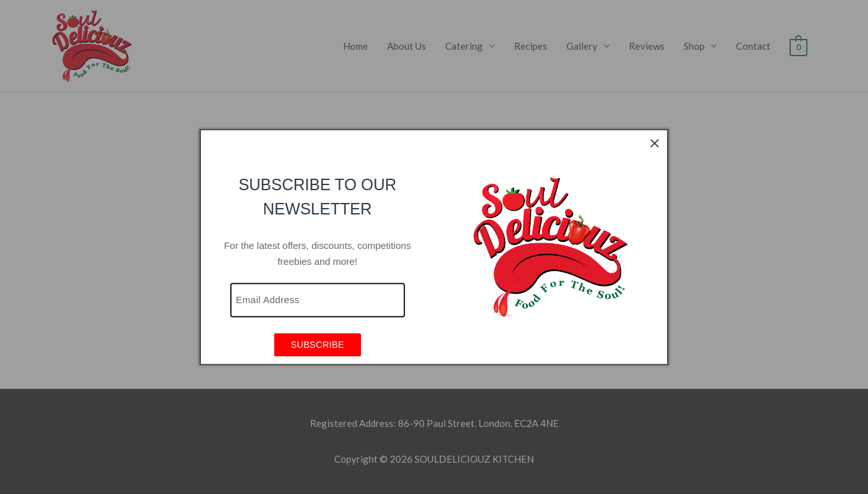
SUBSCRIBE (318, 345)
